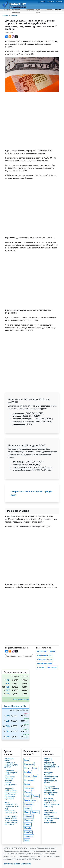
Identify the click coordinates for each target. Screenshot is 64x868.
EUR (8, 684)
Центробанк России (45, 659)
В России (41, 667)
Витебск (28, 772)
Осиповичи (29, 836)
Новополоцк (29, 780)
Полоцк (27, 776)
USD (8, 680)
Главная (42, 2)
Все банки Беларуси (16, 11)
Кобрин (34, 768)
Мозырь (28, 792)
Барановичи (29, 764)
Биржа (52, 651)
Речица (36, 796)
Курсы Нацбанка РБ (15, 706)
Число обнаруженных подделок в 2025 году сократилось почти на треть (12, 808)
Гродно (27, 800)
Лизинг (49, 10)
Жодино (27, 824)
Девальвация (52, 667)
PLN (8, 694)
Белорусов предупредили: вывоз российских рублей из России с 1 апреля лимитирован (11, 778)
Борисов (35, 812)
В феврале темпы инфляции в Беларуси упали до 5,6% (11, 763)
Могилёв (28, 828)
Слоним (27, 808)
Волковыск (29, 804)
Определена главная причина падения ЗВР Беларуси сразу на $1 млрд (52, 791)
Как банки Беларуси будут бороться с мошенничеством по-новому (52, 803)
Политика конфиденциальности (17, 864)
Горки (27, 840)
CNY (8, 690)
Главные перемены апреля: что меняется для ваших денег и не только (52, 764)
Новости (58, 10)
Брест (27, 760)
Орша (35, 776)
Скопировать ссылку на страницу (19, 656)
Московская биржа (45, 663)
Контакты (59, 2)
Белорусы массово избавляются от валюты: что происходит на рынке (51, 778)
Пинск (27, 768)
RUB (8, 687)
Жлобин (27, 796)
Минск (27, 812)
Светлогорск (29, 788)
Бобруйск (28, 832)
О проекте (51, 2)
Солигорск (28, 816)
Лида (34, 800)
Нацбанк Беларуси (44, 655)
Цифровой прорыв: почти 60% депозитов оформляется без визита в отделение (11, 794)
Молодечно (29, 820)
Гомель (27, 784)
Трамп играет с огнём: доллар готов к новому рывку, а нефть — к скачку (11, 820)
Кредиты (30, 10)
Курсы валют (39, 11)
